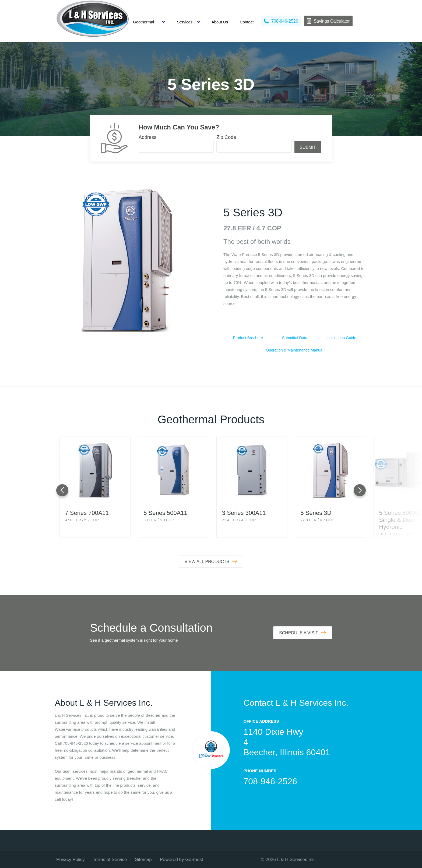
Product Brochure (248, 338)
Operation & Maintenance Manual (295, 350)
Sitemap (143, 860)
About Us (220, 22)
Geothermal (143, 22)
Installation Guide (341, 338)
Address (147, 137)
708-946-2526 (270, 781)
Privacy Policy (71, 860)
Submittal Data (295, 338)
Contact (247, 22)
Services (185, 22)
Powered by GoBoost (182, 860)
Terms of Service (110, 860)
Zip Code (226, 137)
